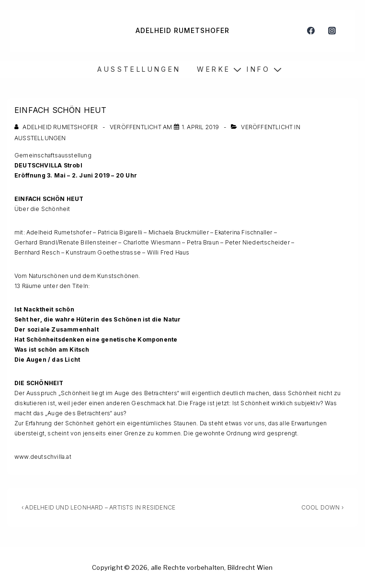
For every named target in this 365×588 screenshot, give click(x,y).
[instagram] (332, 31)
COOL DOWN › (322, 507)
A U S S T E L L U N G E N (138, 69)
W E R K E (213, 69)
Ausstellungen (40, 138)
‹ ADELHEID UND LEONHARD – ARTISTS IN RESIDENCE (98, 507)
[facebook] (311, 31)
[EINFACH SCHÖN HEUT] (200, 127)
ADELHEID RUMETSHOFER (182, 30)
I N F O (257, 69)
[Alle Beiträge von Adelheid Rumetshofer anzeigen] (57, 127)
